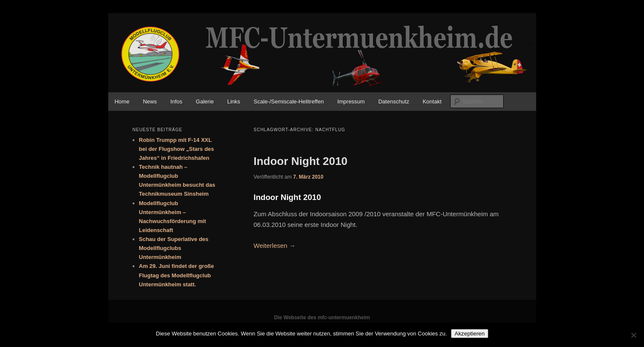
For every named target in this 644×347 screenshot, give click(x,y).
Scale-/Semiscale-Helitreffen (289, 101)
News (150, 101)
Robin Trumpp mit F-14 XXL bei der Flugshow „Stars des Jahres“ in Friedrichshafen (177, 149)
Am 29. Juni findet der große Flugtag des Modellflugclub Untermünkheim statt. (177, 275)
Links (234, 101)
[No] (633, 335)
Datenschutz (394, 101)
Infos (176, 101)
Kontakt (432, 101)
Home (122, 101)
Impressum (351, 101)
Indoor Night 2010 (301, 161)
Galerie (205, 101)
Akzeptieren (469, 334)
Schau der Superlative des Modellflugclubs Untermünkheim (174, 248)
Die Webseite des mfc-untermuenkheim (322, 318)
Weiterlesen (275, 246)
